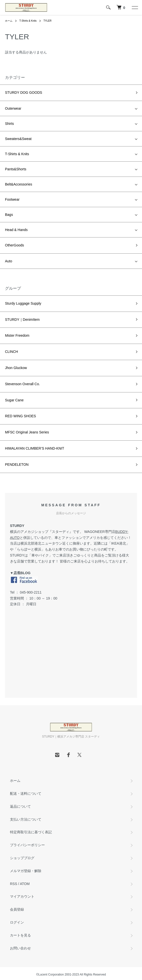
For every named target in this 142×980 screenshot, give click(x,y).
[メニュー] (135, 7)
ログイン (17, 922)
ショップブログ (22, 858)
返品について (20, 806)
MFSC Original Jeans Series (27, 432)
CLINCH (11, 352)
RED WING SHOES (20, 416)
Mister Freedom (17, 335)
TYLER (47, 21)
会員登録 (17, 909)
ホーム (9, 21)
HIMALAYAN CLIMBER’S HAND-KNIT (35, 448)
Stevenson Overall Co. (22, 384)
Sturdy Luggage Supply (23, 303)
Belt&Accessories (19, 184)
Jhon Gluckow (16, 368)
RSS (14, 884)
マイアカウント (22, 896)
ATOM (25, 884)
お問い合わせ (20, 948)
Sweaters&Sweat (18, 139)
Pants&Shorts (16, 169)
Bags (9, 215)
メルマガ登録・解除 (26, 871)
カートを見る (20, 935)
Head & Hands (16, 230)
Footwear (12, 199)
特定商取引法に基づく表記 (31, 832)
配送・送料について (26, 793)
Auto (9, 261)
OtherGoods (14, 245)
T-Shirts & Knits (28, 21)
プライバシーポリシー (27, 845)
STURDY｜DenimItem (22, 320)
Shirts (9, 124)
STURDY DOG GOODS (24, 93)
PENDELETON (17, 465)
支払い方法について (26, 819)
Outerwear (13, 108)
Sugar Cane (14, 400)
